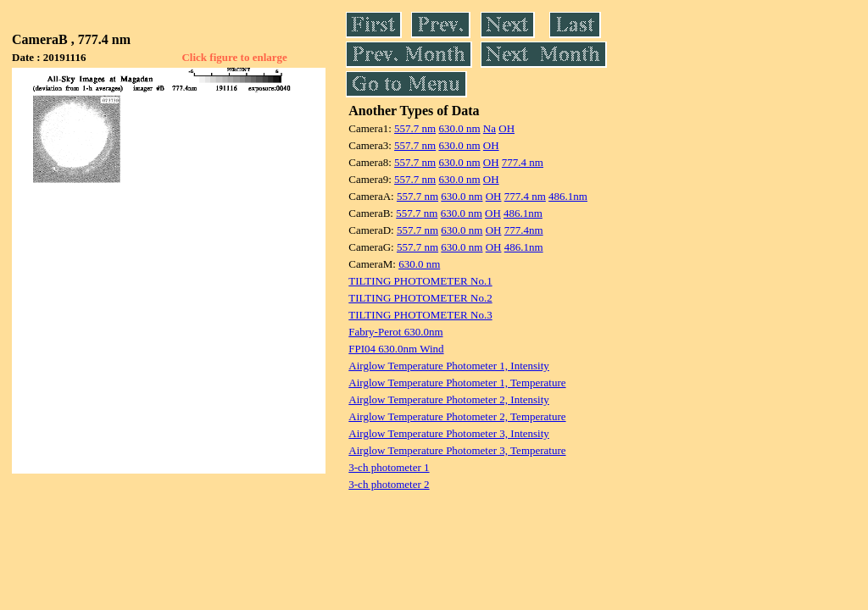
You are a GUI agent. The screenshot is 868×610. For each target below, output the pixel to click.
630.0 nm (459, 128)
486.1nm (568, 196)
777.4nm (524, 230)
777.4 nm (523, 162)
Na (490, 128)
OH (506, 128)
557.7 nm (415, 128)
